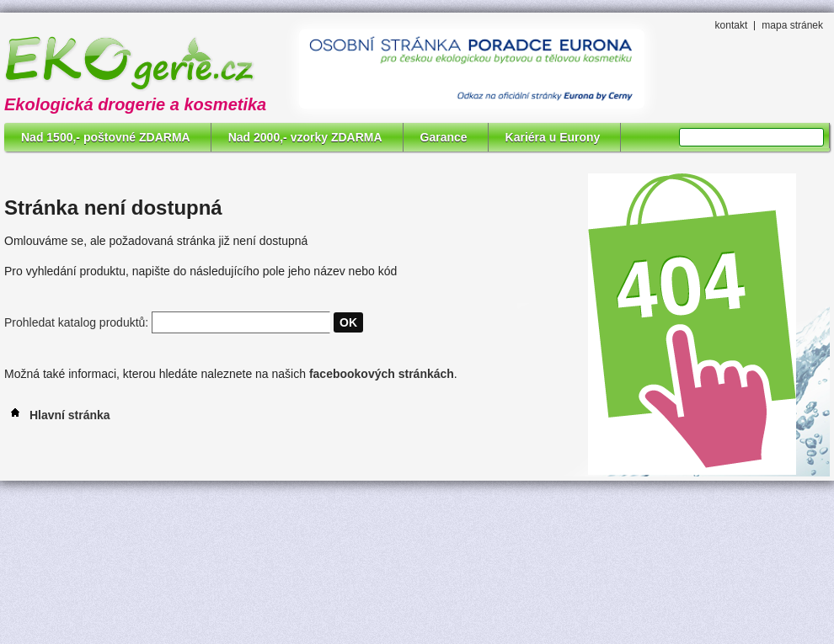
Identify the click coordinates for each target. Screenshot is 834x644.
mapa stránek (792, 25)
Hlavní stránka (57, 415)
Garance (444, 137)
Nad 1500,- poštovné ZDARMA (106, 137)
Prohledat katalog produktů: (76, 322)
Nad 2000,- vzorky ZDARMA (305, 137)
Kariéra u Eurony (553, 137)
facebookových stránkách (382, 374)
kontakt (732, 25)
